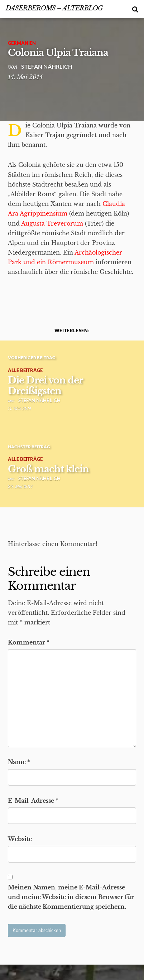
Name (19, 762)
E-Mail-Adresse (33, 801)
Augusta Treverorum (52, 223)
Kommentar (29, 642)
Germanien (22, 43)
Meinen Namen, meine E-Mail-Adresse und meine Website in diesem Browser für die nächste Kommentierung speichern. (71, 897)
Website (20, 839)
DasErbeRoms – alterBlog (54, 8)
